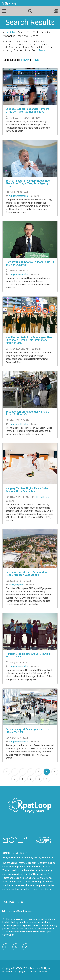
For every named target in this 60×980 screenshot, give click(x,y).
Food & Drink (24, 44)
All (4, 32)
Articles (11, 32)
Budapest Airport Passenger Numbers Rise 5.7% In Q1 (27, 731)
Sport (27, 50)
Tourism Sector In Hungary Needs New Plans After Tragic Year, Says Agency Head (28, 183)
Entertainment (9, 44)
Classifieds (33, 32)
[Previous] (7, 772)
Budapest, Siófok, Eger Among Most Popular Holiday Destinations (27, 574)
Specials (18, 50)
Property (52, 47)
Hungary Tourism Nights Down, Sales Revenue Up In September (27, 490)
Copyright (20, 972)
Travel (42, 50)
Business (7, 41)
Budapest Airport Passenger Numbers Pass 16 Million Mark (27, 413)
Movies (26, 47)
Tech (34, 50)
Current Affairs (38, 47)
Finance (18, 41)
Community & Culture (34, 41)
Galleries (46, 32)
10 (39, 779)
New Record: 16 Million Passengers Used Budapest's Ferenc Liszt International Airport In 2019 (29, 340)
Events (21, 32)
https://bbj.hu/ (42, 497)
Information (9, 36)
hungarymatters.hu (18, 196)
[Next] (47, 779)
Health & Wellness (11, 47)
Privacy (43, 972)
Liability (32, 972)
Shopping (7, 50)
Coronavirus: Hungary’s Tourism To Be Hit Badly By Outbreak (30, 263)
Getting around (40, 44)
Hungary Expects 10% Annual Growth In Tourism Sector (28, 655)
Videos (34, 36)
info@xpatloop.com (23, 911)
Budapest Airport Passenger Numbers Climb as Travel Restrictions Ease (27, 110)
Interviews (23, 36)
